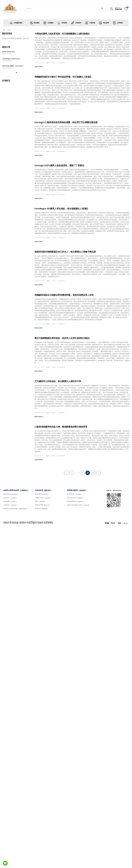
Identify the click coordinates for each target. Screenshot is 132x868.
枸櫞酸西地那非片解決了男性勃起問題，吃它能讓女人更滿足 (63, 77)
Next (98, 473)
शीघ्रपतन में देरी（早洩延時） (75, 498)
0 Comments (61, 63)
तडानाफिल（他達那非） (11, 498)
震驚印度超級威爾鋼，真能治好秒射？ (13, 66)
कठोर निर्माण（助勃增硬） (75, 494)
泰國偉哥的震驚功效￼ (9, 52)
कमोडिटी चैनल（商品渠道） (43, 498)
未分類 (53, 63)
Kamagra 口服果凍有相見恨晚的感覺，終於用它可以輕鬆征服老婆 (66, 122)
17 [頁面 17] (82, 473)
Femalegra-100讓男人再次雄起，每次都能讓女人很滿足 (61, 209)
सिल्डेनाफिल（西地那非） (11, 494)
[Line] (5, 863)
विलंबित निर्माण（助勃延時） (76, 502)
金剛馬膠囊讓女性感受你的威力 (11, 59)
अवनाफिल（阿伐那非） (11, 505)
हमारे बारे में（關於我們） (42, 494)
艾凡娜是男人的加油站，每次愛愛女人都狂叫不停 (58, 381)
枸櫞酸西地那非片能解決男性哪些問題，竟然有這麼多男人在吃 (64, 295)
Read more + (39, 67)
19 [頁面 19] (93, 473)
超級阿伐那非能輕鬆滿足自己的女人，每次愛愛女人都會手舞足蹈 (65, 252)
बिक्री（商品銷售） (41, 502)
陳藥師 (48, 63)
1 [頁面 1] (72, 473)
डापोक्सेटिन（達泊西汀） (11, 502)
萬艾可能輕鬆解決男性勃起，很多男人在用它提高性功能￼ (62, 338)
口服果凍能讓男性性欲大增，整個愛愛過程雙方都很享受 (61, 427)
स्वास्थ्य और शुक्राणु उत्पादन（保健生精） (79, 505)
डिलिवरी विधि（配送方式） (43, 505)
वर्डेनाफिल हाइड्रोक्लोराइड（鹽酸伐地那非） (16, 509)
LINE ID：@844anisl (114, 490)
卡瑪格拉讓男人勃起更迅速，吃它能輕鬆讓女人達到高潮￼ (62, 34)
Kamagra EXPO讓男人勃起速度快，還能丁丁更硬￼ (59, 165)
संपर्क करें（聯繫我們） (42, 509)
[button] (16, 73)
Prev (66, 473)
